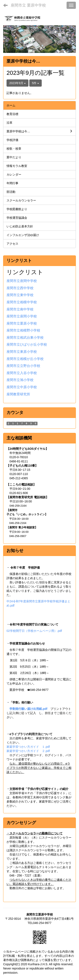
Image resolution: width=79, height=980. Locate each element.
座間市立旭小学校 (20, 380)
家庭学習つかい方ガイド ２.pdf (28, 751)
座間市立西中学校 (20, 288)
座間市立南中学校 (20, 309)
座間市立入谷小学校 (22, 373)
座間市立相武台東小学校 (25, 338)
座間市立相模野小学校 (23, 330)
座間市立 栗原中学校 (28, 5)
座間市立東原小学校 (22, 352)
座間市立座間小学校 (22, 316)
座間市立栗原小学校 (22, 323)
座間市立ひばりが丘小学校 (27, 344)
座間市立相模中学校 (22, 302)
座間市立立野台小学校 (23, 366)
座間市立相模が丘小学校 (25, 359)
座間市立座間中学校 (22, 281)
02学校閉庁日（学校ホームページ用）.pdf (34, 631)
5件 (36, 83)
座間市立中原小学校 (22, 387)
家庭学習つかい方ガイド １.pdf (28, 747)
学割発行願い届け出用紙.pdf (28, 709)
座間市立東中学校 (20, 295)
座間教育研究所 (18, 394)
